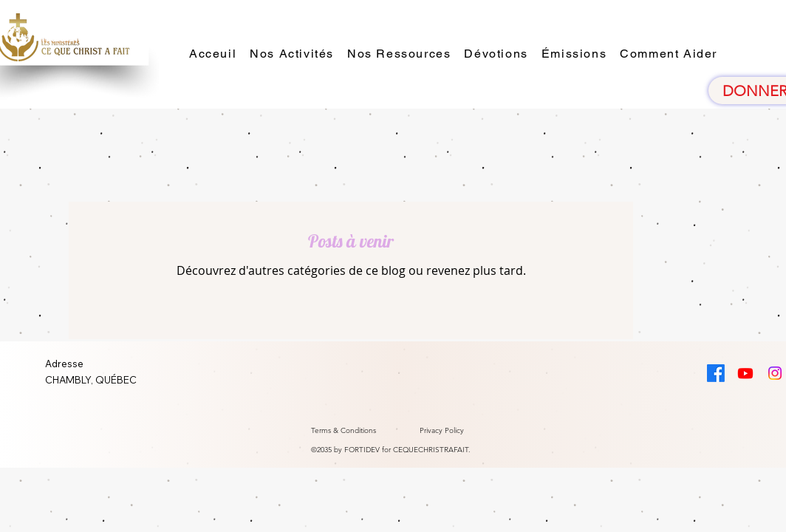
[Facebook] (716, 373)
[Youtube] (745, 373)
